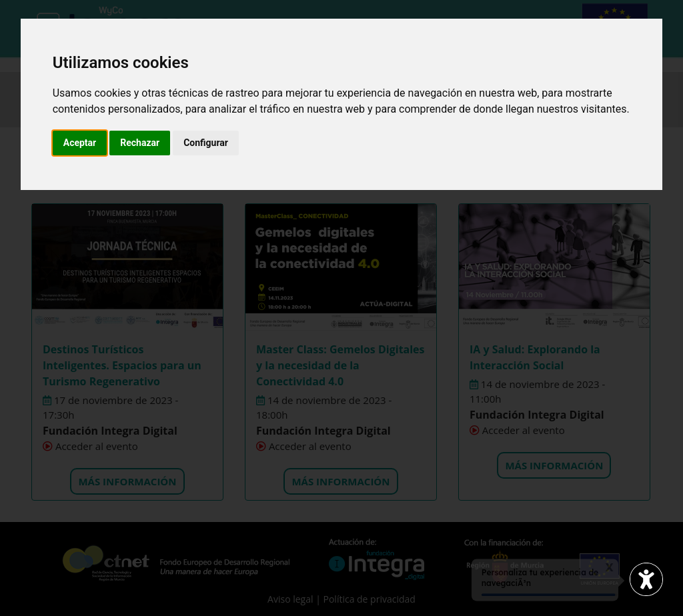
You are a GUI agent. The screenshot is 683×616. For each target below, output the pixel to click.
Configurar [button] (206, 143)
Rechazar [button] (140, 143)
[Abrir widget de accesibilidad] (646, 579)
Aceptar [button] (80, 143)
